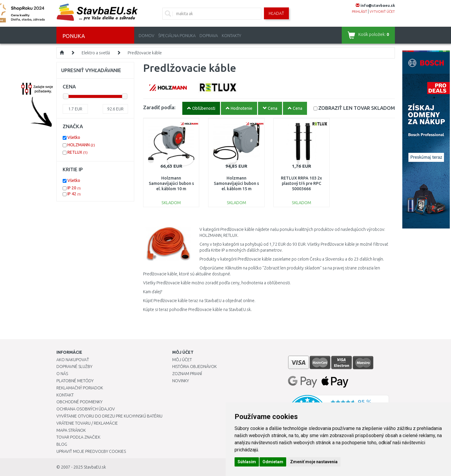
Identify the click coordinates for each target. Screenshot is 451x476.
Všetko (74, 137)
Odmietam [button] (273, 462)
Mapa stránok (71, 430)
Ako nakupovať (73, 360)
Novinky (181, 381)
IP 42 (74, 194)
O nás (62, 374)
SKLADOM (357, 108)
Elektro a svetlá (96, 53)
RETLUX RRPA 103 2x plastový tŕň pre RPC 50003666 (301, 183)
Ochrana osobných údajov (86, 409)
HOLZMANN (81, 145)
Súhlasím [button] (247, 462)
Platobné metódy (75, 381)
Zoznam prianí (187, 374)
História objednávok (194, 366)
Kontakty (231, 36)
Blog (62, 444)
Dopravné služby (74, 366)
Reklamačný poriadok (80, 388)
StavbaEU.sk (95, 467)
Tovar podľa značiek (78, 437)
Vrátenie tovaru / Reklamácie (87, 423)
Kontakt (65, 395)
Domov (147, 36)
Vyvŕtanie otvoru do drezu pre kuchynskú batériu (109, 416)
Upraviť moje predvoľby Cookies (91, 451)
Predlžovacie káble (145, 53)
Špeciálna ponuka (177, 36)
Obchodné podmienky (79, 402)
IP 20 (74, 188)
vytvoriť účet (382, 12)
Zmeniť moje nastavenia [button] (314, 462)
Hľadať (276, 13)
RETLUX (77, 152)
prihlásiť (359, 12)
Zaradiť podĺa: (159, 107)
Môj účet (182, 360)
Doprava (209, 36)
